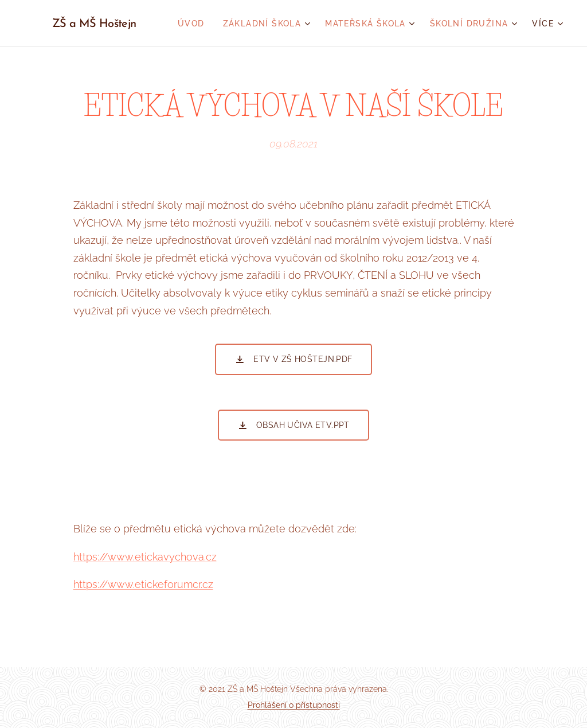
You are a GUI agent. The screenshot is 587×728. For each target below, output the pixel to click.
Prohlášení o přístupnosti (294, 705)
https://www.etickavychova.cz (145, 556)
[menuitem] (194, 24)
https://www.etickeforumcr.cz (143, 584)
